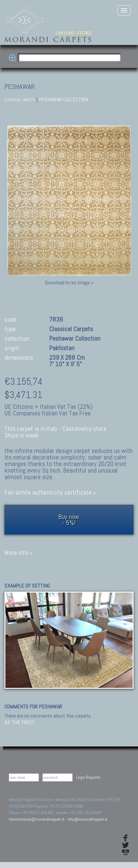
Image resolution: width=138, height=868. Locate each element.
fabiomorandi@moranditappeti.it (37, 819)
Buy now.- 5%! (69, 520)
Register (93, 777)
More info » (18, 553)
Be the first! (19, 722)
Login (81, 777)
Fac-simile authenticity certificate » (50, 492)
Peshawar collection (63, 99)
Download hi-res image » (69, 282)
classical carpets (20, 100)
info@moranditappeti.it (88, 819)
